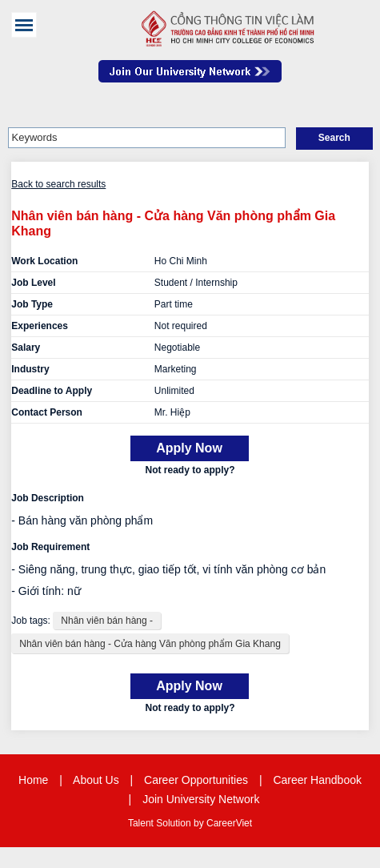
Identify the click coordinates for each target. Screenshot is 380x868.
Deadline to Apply (52, 391)
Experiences (40, 326)
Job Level (33, 283)
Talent (142, 823)
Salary (26, 348)
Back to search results (58, 184)
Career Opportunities (196, 780)
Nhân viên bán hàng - (107, 621)
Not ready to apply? (190, 470)
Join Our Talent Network (190, 79)
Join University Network (201, 799)
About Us (96, 780)
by (200, 823)
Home (33, 780)
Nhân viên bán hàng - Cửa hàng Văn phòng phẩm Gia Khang (150, 644)
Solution (175, 823)
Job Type (32, 304)
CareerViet (229, 823)
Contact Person (47, 412)
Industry (30, 369)
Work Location (44, 261)
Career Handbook (317, 780)
